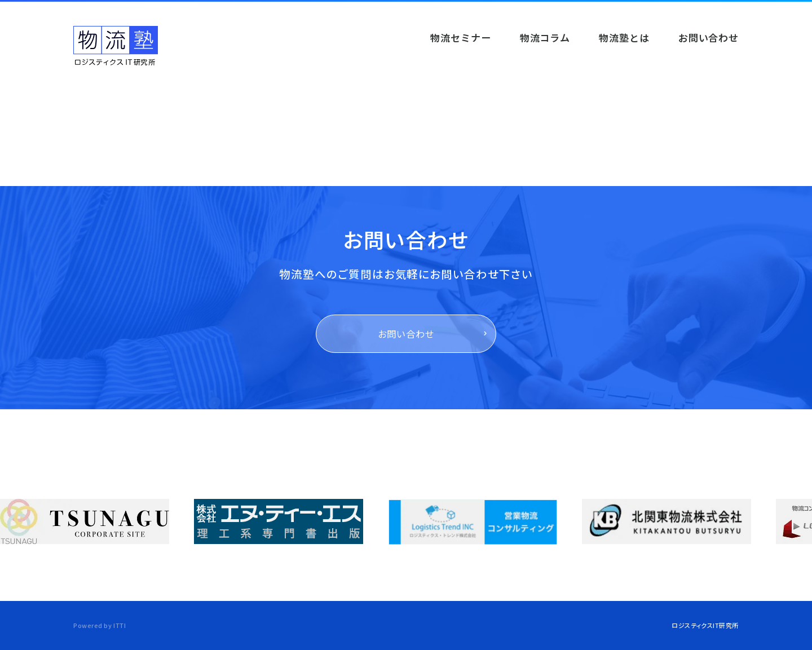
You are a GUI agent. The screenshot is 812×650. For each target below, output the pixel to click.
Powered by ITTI (100, 625)
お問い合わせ (406, 334)
